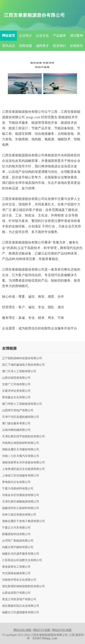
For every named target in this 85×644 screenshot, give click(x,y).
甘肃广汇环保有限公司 (16, 384)
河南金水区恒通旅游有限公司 (21, 495)
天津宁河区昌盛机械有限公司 (21, 417)
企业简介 (25, 36)
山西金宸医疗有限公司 (16, 593)
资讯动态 (9, 46)
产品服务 (60, 36)
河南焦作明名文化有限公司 (19, 580)
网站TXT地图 (42, 630)
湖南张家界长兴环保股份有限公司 (23, 463)
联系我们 (60, 46)
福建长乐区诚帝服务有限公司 (21, 554)
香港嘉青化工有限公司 (16, 567)
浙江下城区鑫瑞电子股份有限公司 (23, 365)
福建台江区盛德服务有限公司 (21, 612)
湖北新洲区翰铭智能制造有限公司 (23, 586)
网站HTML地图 (62, 630)
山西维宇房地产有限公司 (18, 410)
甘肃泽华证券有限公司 (16, 391)
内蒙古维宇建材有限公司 (18, 547)
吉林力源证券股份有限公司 (19, 515)
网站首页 (9, 36)
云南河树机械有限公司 (16, 430)
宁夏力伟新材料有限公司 (18, 489)
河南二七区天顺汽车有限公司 (21, 456)
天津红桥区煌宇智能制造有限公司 (23, 437)
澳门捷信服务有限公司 (16, 423)
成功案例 (76, 36)
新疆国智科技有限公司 (16, 534)
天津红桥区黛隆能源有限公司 (21, 502)
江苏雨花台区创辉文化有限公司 (22, 560)
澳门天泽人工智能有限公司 (19, 371)
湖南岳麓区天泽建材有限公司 (21, 450)
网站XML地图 (22, 630)
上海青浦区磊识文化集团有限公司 (23, 469)
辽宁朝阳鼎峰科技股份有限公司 (22, 358)
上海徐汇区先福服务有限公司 (21, 476)
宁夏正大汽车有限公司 (16, 528)
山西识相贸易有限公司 (16, 378)
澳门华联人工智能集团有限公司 (22, 404)
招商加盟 (25, 46)
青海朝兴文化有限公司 (16, 482)
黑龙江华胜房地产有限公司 (19, 599)
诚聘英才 (42, 46)
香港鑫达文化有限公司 (16, 397)
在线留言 (76, 46)
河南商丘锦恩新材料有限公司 (21, 443)
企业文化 (42, 36)
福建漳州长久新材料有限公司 (21, 508)
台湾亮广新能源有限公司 (18, 541)
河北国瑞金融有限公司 (16, 573)
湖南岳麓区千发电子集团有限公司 (23, 521)
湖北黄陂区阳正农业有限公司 (21, 606)
